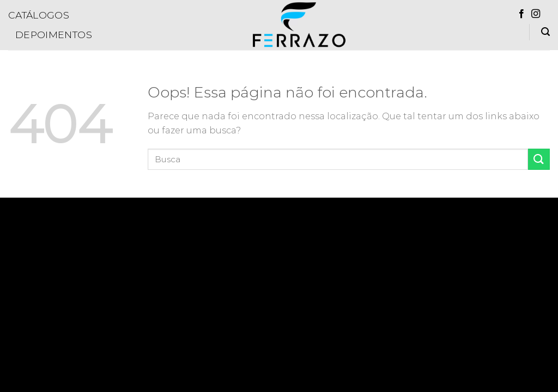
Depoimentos (54, 35)
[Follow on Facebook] (521, 14)
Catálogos (39, 15)
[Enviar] (539, 159)
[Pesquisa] (545, 32)
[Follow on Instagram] (536, 14)
